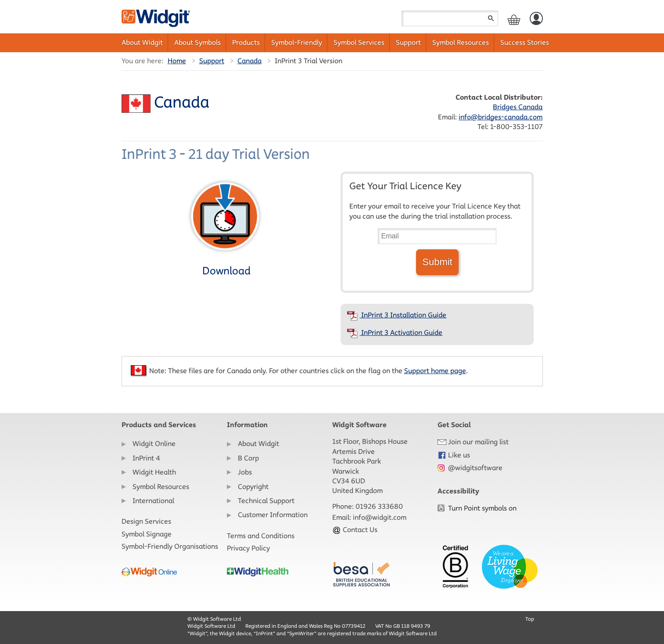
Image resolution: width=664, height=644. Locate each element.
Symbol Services (359, 42)
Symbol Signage (147, 534)
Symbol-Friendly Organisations (170, 546)
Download (225, 227)
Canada (249, 61)
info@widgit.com (380, 517)
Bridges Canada (518, 107)
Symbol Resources (461, 42)
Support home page (435, 371)
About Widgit (142, 42)
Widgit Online (154, 444)
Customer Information (273, 515)
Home (177, 61)
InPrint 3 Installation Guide (397, 315)
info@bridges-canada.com (501, 117)
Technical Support (266, 501)
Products (246, 42)
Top (530, 619)
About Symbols (197, 42)
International (153, 501)
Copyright (253, 487)
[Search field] (450, 18)
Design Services (146, 521)
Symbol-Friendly (297, 42)
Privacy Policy (248, 548)
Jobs (245, 472)
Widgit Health (154, 472)
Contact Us (355, 530)
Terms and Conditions (261, 536)
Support (408, 42)
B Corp (248, 458)
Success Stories (525, 42)
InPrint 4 (146, 458)
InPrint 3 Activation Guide (395, 333)
